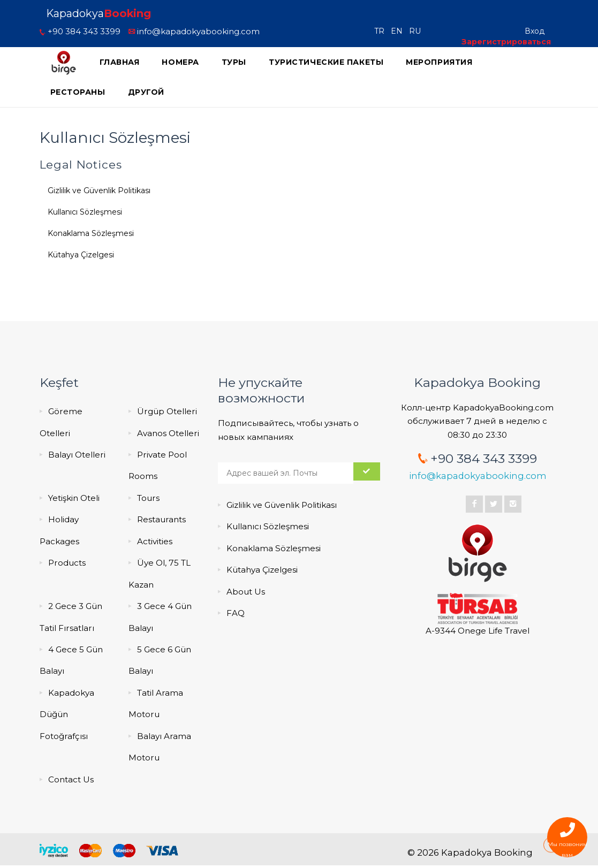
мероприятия (439, 62)
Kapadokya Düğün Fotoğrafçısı (67, 714)
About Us (246, 592)
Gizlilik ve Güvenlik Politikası (99, 191)
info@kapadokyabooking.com (194, 31)
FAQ (236, 613)
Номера (180, 62)
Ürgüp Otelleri (167, 411)
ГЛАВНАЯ (120, 62)
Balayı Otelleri (77, 455)
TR (381, 31)
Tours (148, 498)
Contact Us (71, 779)
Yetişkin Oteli (74, 498)
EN (399, 31)
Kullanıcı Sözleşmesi (85, 212)
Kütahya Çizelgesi (81, 255)
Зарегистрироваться (506, 42)
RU (417, 31)
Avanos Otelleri (168, 433)
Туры (234, 62)
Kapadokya (99, 13)
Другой (146, 92)
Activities (155, 541)
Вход (535, 31)
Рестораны (78, 92)
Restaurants (161, 519)
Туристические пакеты (326, 62)
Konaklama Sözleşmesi (91, 233)
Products (67, 563)
